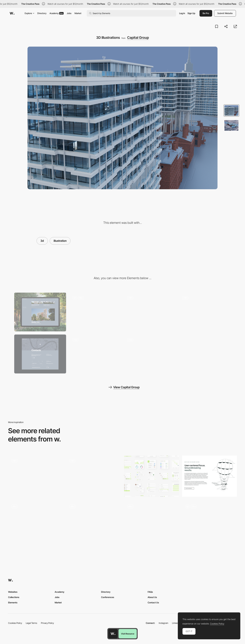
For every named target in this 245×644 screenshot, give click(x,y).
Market (78, 13)
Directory (42, 13)
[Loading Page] (150, 354)
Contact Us (153, 602)
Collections (14, 597)
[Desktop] (40, 312)
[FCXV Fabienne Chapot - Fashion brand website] (151, 521)
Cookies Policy (15, 623)
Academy (57, 13)
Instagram (164, 623)
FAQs (150, 592)
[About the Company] (205, 312)
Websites (13, 592)
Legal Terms (31, 623)
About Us (152, 597)
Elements (13, 602)
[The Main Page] (150, 312)
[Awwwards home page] (113, 634)
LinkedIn (176, 623)
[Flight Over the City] (95, 312)
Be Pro (206, 13)
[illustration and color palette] (36, 522)
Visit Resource (128, 634)
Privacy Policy (47, 623)
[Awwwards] (12, 13)
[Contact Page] (40, 354)
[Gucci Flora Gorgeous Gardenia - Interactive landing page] (94, 521)
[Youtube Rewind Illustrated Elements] (94, 475)
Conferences (108, 597)
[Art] (95, 354)
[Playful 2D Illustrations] (209, 476)
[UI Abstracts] (151, 476)
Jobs (69, 13)
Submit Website (225, 13)
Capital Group (138, 38)
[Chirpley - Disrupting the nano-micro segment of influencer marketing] (36, 475)
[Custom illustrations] (209, 522)
